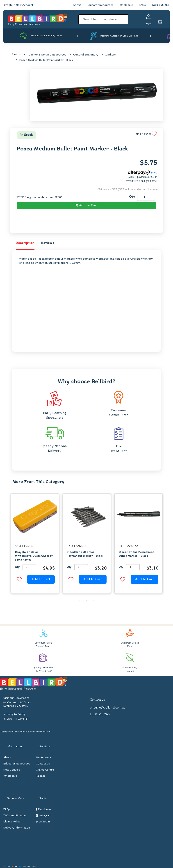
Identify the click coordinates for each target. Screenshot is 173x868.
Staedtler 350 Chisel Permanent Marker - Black (85, 554)
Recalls (41, 776)
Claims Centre (45, 770)
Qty (132, 197)
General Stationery (86, 55)
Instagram (44, 816)
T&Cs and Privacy (15, 816)
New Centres (12, 770)
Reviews (48, 243)
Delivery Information (17, 828)
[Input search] (103, 19)
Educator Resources (100, 5)
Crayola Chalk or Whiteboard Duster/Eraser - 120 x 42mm (35, 556)
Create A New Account (18, 5)
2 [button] (80, 600)
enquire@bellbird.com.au (108, 708)
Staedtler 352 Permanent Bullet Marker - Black (136, 554)
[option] (35, 545)
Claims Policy (12, 822)
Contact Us (43, 764)
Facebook (43, 810)
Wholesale (126, 5)
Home (16, 55)
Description (25, 243)
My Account (43, 758)
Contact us (97, 700)
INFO (143, 173)
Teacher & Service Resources (47, 55)
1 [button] (73, 600)
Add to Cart (86, 205)
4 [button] (93, 600)
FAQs (142, 5)
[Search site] (130, 19)
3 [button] (86, 600)
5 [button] (100, 600)
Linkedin (43, 822)
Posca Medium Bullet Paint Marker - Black (46, 60)
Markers (110, 55)
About (77, 5)
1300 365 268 (160, 5)
